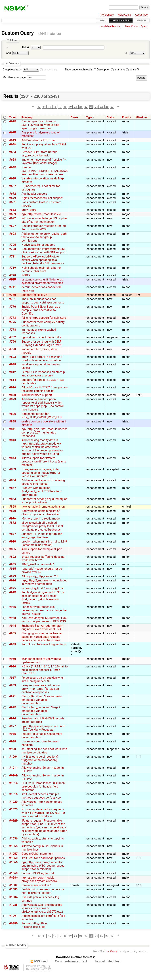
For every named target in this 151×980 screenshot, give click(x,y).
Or (126, 53)
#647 (13, 132)
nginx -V (133, 70)
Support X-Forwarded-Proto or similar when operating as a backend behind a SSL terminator (43, 260)
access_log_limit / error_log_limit (43, 588)
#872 (13, 523)
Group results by (12, 70)
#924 (13, 580)
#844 (13, 458)
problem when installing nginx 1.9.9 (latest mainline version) (44, 543)
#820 (13, 395)
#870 (13, 511)
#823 (13, 399)
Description (102, 70)
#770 (13, 307)
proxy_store (29, 210)
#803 (13, 357)
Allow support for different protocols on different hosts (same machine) (44, 461)
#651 (13, 144)
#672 (13, 194)
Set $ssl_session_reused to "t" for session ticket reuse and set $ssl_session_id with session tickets (43, 598)
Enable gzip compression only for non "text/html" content (43, 891)
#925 (13, 588)
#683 (13, 210)
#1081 (13, 878)
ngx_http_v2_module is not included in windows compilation (44, 582)
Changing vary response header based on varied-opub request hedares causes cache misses (42, 637)
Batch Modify (17, 945)
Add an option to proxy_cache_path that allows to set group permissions (44, 237)
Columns (14, 63)
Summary (27, 117)
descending (50, 70)
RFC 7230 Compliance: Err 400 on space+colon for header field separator (43, 787)
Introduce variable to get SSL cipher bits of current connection (44, 220)
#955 (13, 633)
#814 (13, 380)
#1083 (13, 889)
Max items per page (14, 77)
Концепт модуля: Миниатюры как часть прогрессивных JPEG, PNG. (44, 620)
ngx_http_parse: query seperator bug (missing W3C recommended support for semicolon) (43, 866)
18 (65, 107)
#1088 (13, 905)
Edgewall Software (40, 969)
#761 (13, 299)
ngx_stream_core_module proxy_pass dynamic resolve (40, 879)
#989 (13, 741)
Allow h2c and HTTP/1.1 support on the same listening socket (45, 389)
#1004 (13, 757)
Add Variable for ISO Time (38, 140)
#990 (13, 749)
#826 (13, 414)
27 (112, 107)
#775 (13, 322)
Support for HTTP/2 (34, 295)
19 (70, 107)
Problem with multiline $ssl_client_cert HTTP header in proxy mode (42, 491)
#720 (13, 275)
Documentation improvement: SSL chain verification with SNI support (44, 251)
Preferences (107, 15)
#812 (13, 372)
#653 (13, 152)
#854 (13, 480)
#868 (13, 507)
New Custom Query (136, 27)
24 (96, 107)
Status (111, 117)
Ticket (25, 48)
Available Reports (110, 27)
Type (89, 117)
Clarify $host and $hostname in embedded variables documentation (42, 700)
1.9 (138, 295)
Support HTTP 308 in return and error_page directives (42, 536)
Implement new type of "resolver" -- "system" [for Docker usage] (44, 161)
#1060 (13, 858)
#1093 (13, 923)
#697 (13, 226)
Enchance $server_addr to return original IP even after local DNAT (42, 627)
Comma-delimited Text (71, 961)
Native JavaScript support (38, 245)
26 (107, 107)
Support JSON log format (38, 873)
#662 (13, 167)
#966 (13, 666)
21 (81, 107)
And (8, 53)
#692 (13, 218)
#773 (13, 318)
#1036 (13, 838)
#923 (13, 576)
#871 (13, 519)
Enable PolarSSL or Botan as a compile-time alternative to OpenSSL (41, 310)
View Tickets (121, 20)
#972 (13, 707)
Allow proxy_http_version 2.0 (40, 576)
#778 (13, 330)
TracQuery (111, 951)
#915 (13, 569)
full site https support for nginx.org (44, 318)
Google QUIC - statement (37, 854)
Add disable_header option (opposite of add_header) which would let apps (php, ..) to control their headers (43, 404)
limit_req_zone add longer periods (43, 858)
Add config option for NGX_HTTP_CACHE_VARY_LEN (42, 416)
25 (101, 107)
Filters (14, 40)
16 (55, 107)
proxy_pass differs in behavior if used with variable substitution (42, 359)
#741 (13, 287)
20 (75, 107)
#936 (13, 607)
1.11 (139, 757)
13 (39, 107)
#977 (13, 726)
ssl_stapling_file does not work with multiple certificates (44, 751)
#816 (13, 387)
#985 (13, 734)
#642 (13, 121)
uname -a (118, 70)
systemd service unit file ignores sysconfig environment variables (42, 281)
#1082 (13, 885)
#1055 (13, 846)
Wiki (103, 20)
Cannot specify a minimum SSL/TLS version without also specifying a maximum (40, 125)
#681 (13, 202)
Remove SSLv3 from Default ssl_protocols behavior (39, 154)
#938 (13, 618)
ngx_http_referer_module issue (41, 214)
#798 (13, 349)
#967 (13, 678)
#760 (13, 295)
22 (86, 107)
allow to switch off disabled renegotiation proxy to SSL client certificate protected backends (42, 526)
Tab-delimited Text (107, 961)
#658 (13, 160)
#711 (13, 256)
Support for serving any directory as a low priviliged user (44, 501)
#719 (13, 268)
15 (49, 107)
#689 (13, 214)
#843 (13, 440)
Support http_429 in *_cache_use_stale (34, 925)
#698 (13, 234)
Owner (74, 117)
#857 (13, 488)
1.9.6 (139, 395)
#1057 (13, 854)
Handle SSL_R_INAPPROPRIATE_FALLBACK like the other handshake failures (45, 171)
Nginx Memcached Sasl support (42, 198)
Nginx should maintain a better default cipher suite (41, 269)
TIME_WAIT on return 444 (38, 564)
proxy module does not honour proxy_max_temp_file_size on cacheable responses (41, 689)
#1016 (13, 794)
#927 (13, 592)
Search (141, 20)
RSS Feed (41, 961)
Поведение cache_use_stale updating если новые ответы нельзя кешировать (41, 473)
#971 (13, 696)
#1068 (13, 873)
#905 (13, 564)
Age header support (34, 194)
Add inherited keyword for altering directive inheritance (43, 482)
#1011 (13, 768)
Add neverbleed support (37, 395)
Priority (127, 117)
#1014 (13, 783)
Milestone (142, 117)
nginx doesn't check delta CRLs (41, 337)
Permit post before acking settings (44, 644)
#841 (13, 429)
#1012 (13, 775)
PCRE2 (26, 275)
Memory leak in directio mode (41, 519)
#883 (13, 542)
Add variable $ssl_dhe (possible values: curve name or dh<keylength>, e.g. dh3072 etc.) (42, 908)
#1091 (13, 916)
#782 (13, 337)
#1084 (13, 897)
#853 (13, 469)
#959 (13, 644)
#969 (13, 685)
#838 (13, 421)
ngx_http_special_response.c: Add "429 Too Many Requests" (43, 728)
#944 (13, 626)
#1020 (13, 802)
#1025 (13, 809)
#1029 (13, 821)
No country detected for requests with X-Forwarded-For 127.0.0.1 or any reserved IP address (43, 813)
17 (60, 107)
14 (44, 107)
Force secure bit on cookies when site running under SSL (43, 679)
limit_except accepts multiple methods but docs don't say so (41, 796)
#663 (13, 178)
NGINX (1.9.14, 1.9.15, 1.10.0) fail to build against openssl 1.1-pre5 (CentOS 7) (45, 670)
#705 (13, 245)
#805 (13, 364)
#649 (13, 140)
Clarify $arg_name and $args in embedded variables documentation (41, 711)
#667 (13, 186)
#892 (13, 557)
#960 (13, 659)
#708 (13, 249)
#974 (13, 718)
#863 (13, 499)
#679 (13, 198)
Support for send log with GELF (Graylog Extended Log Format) (42, 343)
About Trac (141, 15)
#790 (13, 342)
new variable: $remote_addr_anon (43, 507)
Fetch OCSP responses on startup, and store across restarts (44, 374)
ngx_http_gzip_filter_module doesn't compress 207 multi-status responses (44, 433)
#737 (13, 279)
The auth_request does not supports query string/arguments (43, 301)
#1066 (13, 862)
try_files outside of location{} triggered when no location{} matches (40, 760)
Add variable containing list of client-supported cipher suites (41, 513)
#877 (13, 534)
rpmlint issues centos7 (36, 885)
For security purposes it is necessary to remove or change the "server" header (44, 610)
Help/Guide (124, 15)
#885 (13, 549)
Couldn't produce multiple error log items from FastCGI (44, 228)
